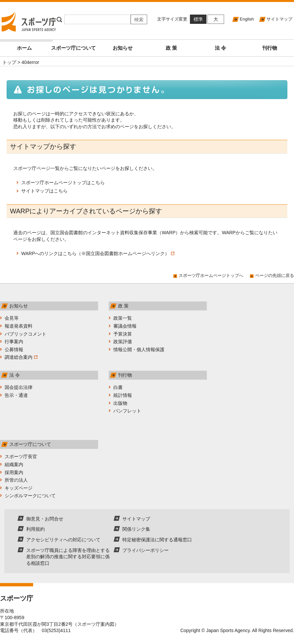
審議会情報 (125, 326)
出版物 (120, 403)
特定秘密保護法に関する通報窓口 (157, 540)
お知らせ (123, 48)
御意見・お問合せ (45, 519)
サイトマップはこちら (44, 191)
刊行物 (270, 48)
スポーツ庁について (73, 48)
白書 (118, 387)
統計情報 (123, 395)
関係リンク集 (136, 529)
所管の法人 (16, 480)
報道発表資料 (19, 326)
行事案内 (14, 342)
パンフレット (127, 411)
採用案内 (14, 472)
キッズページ (19, 488)
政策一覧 (123, 318)
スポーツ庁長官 (21, 456)
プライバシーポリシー (146, 550)
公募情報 (14, 349)
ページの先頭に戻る (275, 275)
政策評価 (123, 342)
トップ (9, 62)
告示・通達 (16, 395)
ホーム (33, 45)
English (247, 19)
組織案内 (14, 464)
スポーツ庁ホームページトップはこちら (63, 183)
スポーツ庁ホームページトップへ (211, 275)
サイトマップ (279, 19)
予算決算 (123, 334)
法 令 (220, 48)
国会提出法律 (19, 387)
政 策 (171, 48)
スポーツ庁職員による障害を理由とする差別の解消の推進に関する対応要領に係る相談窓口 (68, 557)
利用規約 (35, 529)
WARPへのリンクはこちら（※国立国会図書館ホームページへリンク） (98, 253)
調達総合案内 (21, 357)
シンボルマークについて (30, 496)
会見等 (12, 318)
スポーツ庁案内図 (96, 624)
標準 (198, 19)
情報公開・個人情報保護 (139, 349)
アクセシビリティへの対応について (63, 540)
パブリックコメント (26, 334)
